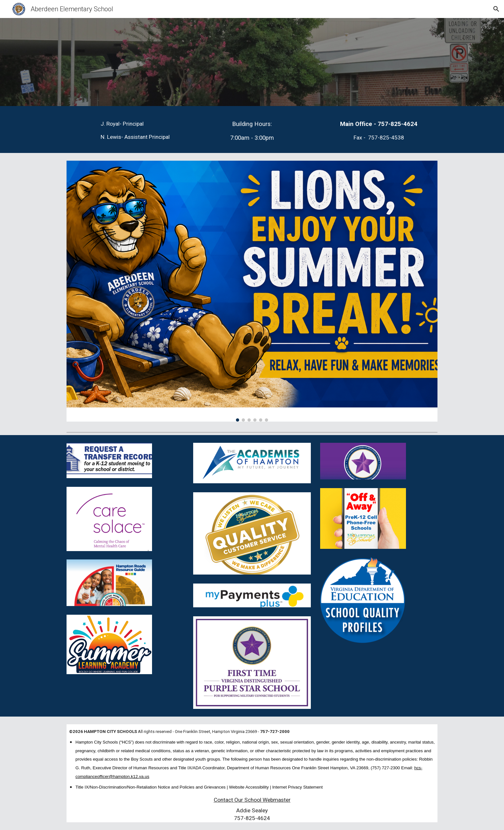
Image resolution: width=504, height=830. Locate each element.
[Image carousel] (252, 291)
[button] (496, 9)
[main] (141, 130)
